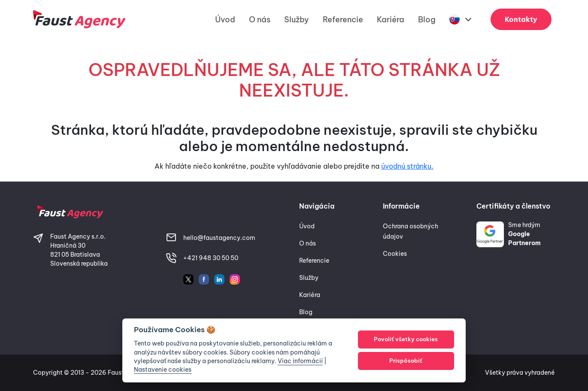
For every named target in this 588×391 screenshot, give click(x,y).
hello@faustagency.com (219, 238)
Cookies (395, 254)
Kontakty (521, 19)
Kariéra (391, 20)
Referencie (343, 20)
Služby (297, 20)
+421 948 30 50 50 (211, 258)
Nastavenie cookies (163, 370)
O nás (260, 20)
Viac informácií (300, 361)
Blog (427, 20)
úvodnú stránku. (407, 166)
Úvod (225, 20)
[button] (461, 20)
